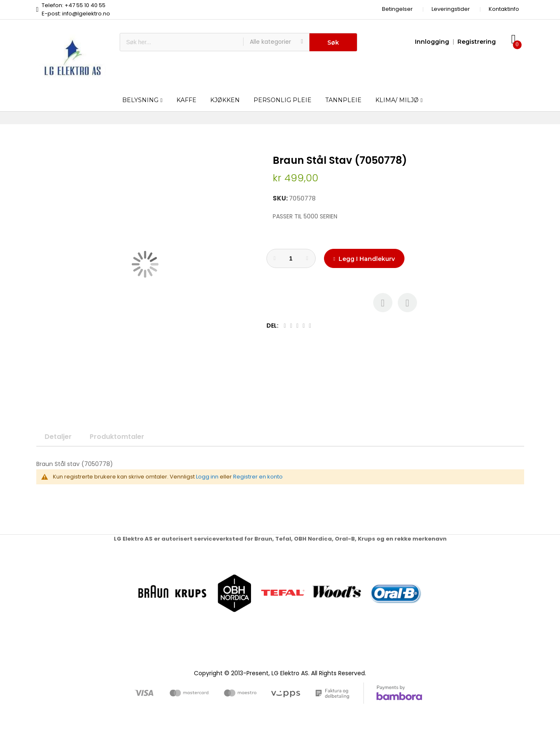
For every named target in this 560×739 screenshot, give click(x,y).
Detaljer (58, 437)
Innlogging (432, 42)
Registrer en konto (258, 477)
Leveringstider (451, 9)
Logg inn (207, 477)
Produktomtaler (117, 437)
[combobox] (182, 42)
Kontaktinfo (504, 9)
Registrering (477, 42)
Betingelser (397, 9)
